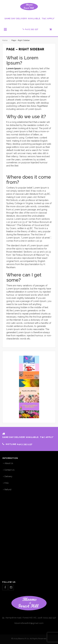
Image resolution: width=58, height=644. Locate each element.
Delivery (8, 476)
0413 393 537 (31, 29)
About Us (9, 463)
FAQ (6, 483)
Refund (8, 490)
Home (5, 40)
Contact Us (9, 470)
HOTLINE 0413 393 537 (19, 444)
